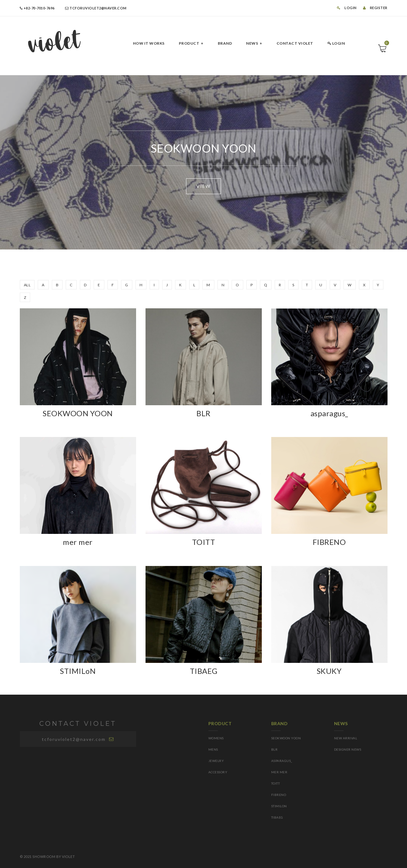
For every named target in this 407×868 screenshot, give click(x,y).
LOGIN (347, 8)
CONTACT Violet (295, 43)
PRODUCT (189, 43)
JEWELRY (216, 761)
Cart (386, 45)
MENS (213, 749)
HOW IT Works (149, 43)
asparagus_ (329, 413)
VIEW (203, 186)
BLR (203, 413)
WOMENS (216, 738)
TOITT (204, 542)
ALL (27, 285)
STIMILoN (78, 671)
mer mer (78, 542)
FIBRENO (329, 542)
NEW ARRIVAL (346, 738)
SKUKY (329, 671)
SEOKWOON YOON (78, 413)
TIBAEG (204, 671)
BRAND (225, 43)
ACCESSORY (218, 772)
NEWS (252, 43)
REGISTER (375, 8)
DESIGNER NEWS (348, 749)
